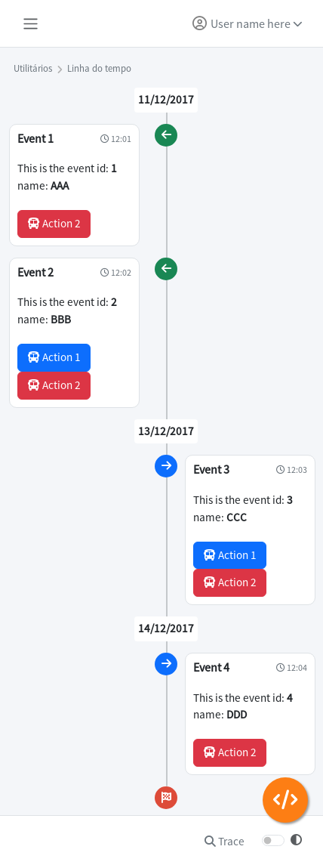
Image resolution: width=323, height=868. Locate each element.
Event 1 (35, 138)
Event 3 (211, 469)
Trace (225, 841)
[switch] (273, 840)
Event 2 (35, 272)
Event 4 (211, 667)
